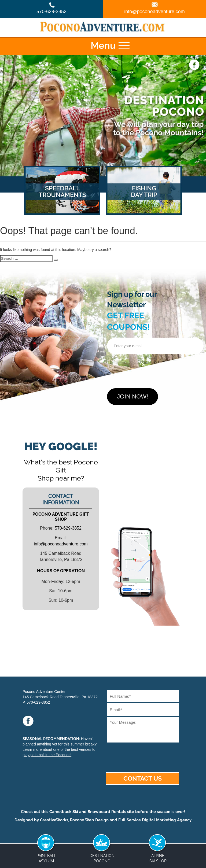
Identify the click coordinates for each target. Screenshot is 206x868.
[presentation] (148, 369)
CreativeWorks (54, 820)
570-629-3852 (51, 12)
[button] (8, 124)
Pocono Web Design (89, 820)
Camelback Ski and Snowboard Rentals (88, 812)
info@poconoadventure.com (154, 12)
